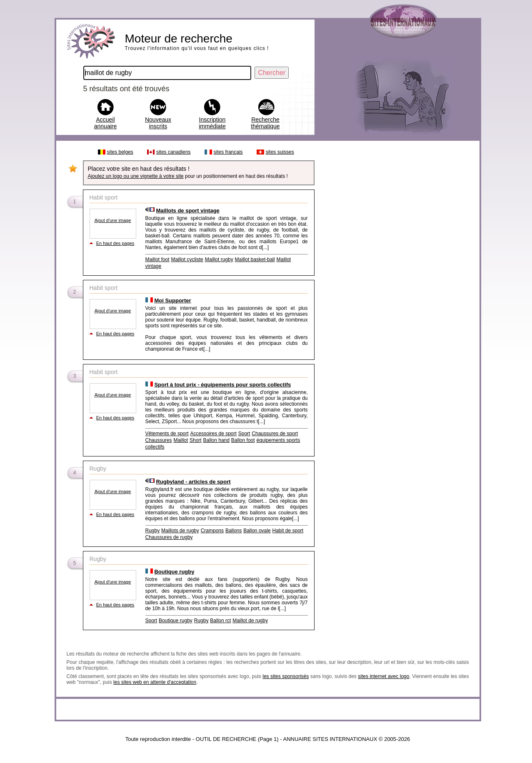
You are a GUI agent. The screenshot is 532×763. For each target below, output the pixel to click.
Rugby (153, 531)
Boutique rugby (174, 572)
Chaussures (159, 440)
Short (196, 440)
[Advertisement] (397, 270)
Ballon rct (220, 621)
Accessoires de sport (213, 434)
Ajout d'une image (113, 220)
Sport (244, 434)
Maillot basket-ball (255, 259)
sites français (228, 152)
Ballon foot (243, 440)
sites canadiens (174, 152)
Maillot (181, 440)
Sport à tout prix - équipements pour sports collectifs (222, 385)
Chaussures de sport (275, 434)
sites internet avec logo (383, 676)
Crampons (212, 531)
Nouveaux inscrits (158, 123)
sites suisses (280, 152)
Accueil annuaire (106, 123)
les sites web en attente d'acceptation (155, 682)
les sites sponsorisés (286, 676)
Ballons (234, 531)
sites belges (120, 152)
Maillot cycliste (187, 259)
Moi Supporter (172, 300)
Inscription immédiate (212, 123)
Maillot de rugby (250, 621)
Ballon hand (216, 440)
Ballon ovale (257, 531)
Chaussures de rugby (169, 537)
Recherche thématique (265, 123)
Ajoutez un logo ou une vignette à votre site (136, 176)
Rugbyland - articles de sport (193, 482)
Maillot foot (157, 259)
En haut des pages (115, 243)
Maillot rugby (219, 259)
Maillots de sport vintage (187, 211)
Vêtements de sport (167, 434)
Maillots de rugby (180, 531)
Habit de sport (288, 531)
